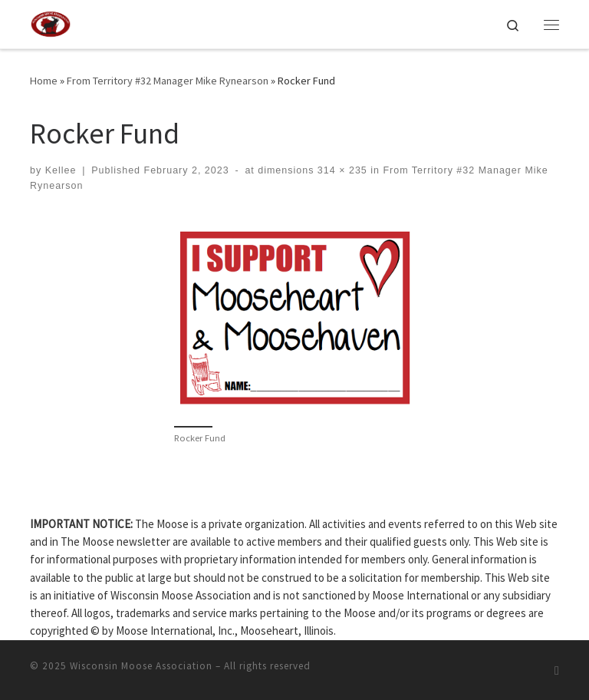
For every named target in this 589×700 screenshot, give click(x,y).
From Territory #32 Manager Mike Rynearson (168, 81)
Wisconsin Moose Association (141, 666)
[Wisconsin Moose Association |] (51, 22)
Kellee (61, 170)
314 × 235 (340, 170)
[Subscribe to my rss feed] (557, 670)
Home (44, 81)
